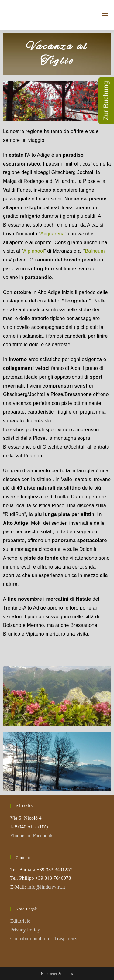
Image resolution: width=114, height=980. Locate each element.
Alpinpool (34, 251)
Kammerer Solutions (57, 974)
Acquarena (53, 234)
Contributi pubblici (30, 939)
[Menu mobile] (105, 15)
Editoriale (20, 921)
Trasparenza (66, 939)
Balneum (95, 251)
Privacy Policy (25, 930)
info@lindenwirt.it (46, 887)
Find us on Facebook (31, 836)
